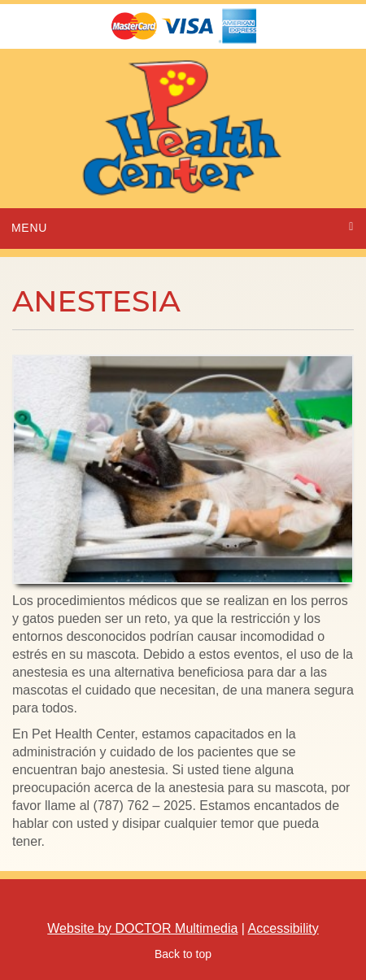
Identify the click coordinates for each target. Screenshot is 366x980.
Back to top (183, 954)
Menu (29, 228)
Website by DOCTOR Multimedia (142, 928)
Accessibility (283, 928)
